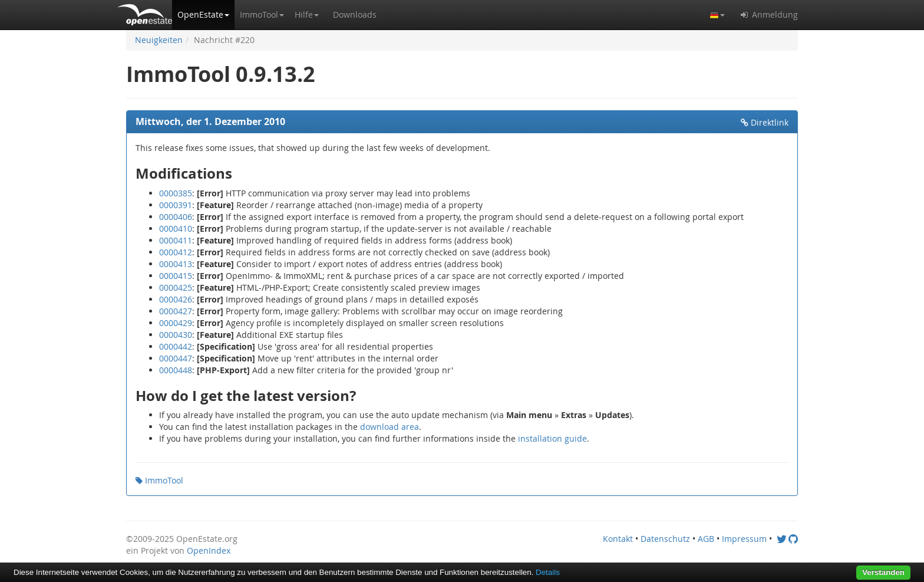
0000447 (176, 358)
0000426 (176, 299)
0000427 (176, 311)
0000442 (176, 346)
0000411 (176, 240)
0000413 (176, 264)
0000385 (176, 193)
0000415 (176, 276)
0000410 (176, 228)
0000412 (176, 252)
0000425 (176, 287)
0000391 (176, 205)
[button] (203, 15)
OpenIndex (209, 550)
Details (548, 572)
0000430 (176, 335)
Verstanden (883, 572)
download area (390, 427)
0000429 (176, 323)
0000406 (176, 217)
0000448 (176, 370)
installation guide (552, 438)
